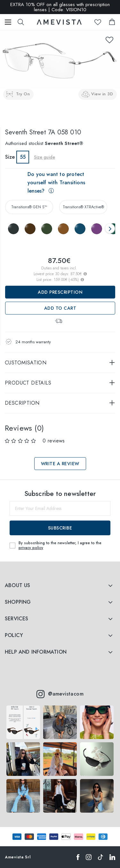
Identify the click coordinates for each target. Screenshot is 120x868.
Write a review (60, 464)
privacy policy (31, 548)
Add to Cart (60, 308)
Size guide (44, 157)
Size (10, 157)
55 (23, 157)
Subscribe (60, 528)
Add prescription (60, 292)
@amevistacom (60, 694)
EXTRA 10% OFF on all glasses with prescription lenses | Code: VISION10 (60, 7)
